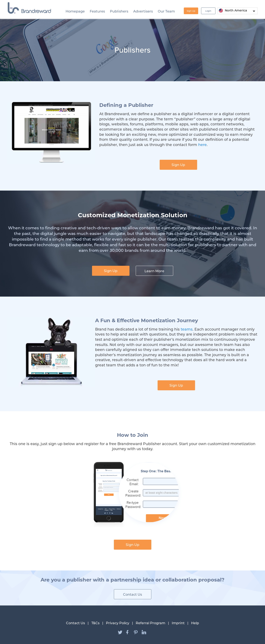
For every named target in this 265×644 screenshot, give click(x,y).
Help (195, 623)
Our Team (166, 11)
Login (208, 11)
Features (97, 11)
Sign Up (191, 11)
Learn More (154, 271)
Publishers (119, 11)
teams (187, 329)
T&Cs (95, 623)
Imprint (178, 623)
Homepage (75, 11)
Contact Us (132, 594)
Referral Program (151, 623)
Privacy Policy (118, 623)
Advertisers (143, 11)
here (202, 145)
